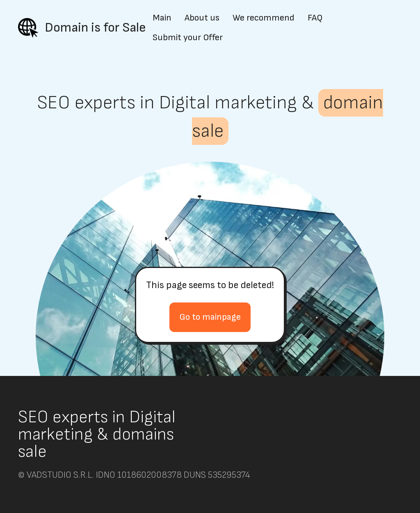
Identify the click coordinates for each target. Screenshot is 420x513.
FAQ (315, 18)
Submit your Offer (188, 38)
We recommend (264, 18)
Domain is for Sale (95, 28)
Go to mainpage (210, 317)
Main (162, 18)
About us (202, 18)
